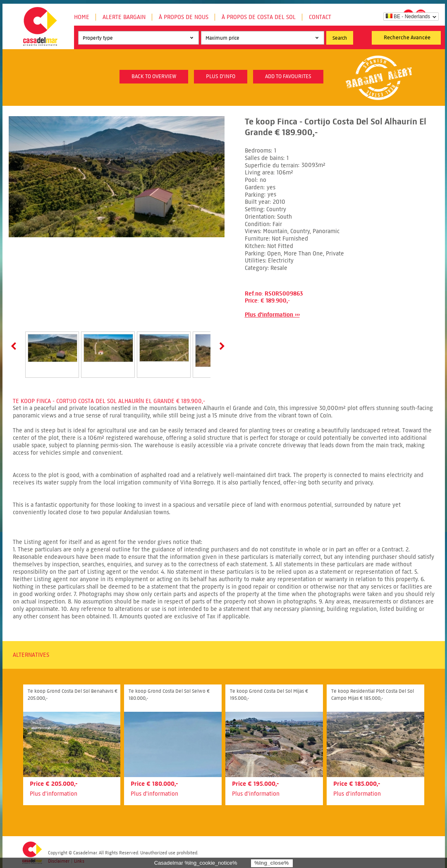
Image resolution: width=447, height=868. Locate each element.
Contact (320, 17)
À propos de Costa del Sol (259, 17)
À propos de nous (184, 17)
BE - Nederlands (408, 17)
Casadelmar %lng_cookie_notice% (196, 863)
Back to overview (154, 76)
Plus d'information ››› (272, 315)
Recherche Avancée (407, 38)
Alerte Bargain (124, 17)
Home (82, 17)
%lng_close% (271, 863)
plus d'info (221, 76)
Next (220, 346)
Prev (15, 346)
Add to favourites (288, 76)
